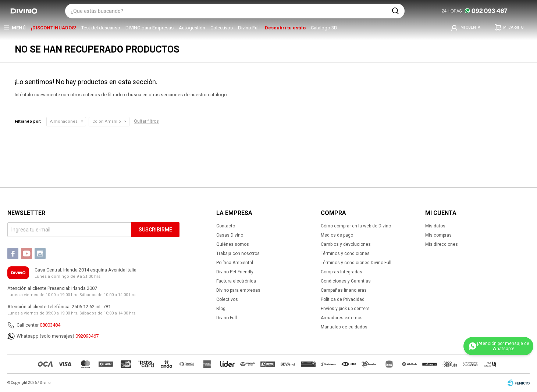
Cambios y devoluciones (346, 244)
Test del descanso (101, 28)
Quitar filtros (146, 121)
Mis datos (435, 226)
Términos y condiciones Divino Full (356, 263)
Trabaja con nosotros (238, 253)
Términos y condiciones (345, 253)
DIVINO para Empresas (150, 28)
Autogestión (192, 28)
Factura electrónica (236, 281)
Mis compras (438, 235)
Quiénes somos (233, 244)
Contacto (226, 226)
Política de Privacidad (343, 299)
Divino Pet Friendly (235, 272)
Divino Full (249, 28)
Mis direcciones (442, 244)
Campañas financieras (344, 290)
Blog (221, 309)
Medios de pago (337, 235)
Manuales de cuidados (344, 327)
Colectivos (222, 28)
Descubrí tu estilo (285, 28)
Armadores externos (342, 318)
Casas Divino (230, 235)
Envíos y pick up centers (345, 309)
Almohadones (64, 121)
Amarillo (107, 121)
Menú (19, 28)
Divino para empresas (238, 290)
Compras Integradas (342, 272)
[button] (395, 11)
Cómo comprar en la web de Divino (356, 226)
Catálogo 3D (324, 28)
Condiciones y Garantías (346, 281)
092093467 (87, 336)
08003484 (50, 325)
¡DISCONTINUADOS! (54, 28)
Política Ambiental (235, 263)
